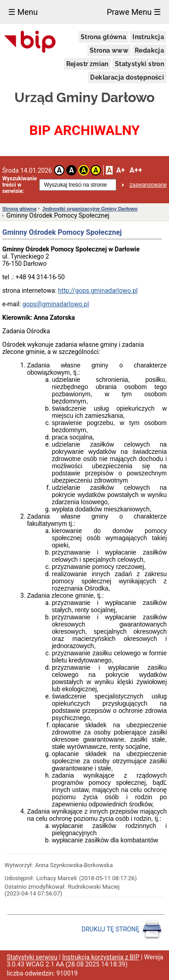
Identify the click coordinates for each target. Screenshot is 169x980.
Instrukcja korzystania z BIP (101, 957)
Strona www (109, 50)
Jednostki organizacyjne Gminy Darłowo (90, 209)
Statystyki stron (139, 64)
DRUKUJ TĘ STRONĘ (122, 930)
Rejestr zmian (87, 64)
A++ (136, 170)
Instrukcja (148, 37)
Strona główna (103, 37)
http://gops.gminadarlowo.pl (98, 291)
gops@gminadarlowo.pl (56, 304)
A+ (121, 170)
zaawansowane (148, 185)
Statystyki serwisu (32, 957)
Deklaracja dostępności (127, 77)
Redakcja (149, 50)
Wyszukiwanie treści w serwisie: (20, 185)
